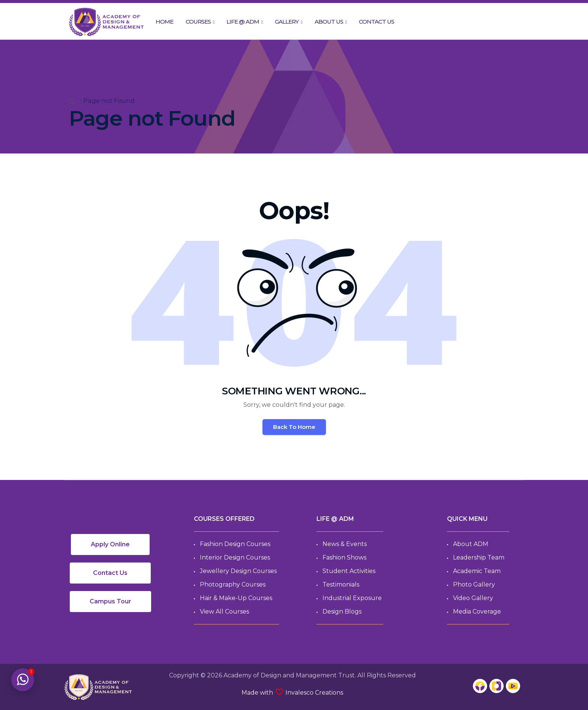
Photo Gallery (474, 584)
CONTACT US (376, 22)
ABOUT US (329, 22)
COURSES (198, 22)
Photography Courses (233, 584)
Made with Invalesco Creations (292, 693)
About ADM (471, 544)
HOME (164, 22)
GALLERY (287, 22)
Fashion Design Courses (235, 544)
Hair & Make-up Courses (236, 598)
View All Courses (224, 611)
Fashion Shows (344, 557)
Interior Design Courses (235, 557)
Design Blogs (342, 611)
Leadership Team (479, 557)
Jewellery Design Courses (238, 571)
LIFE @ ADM (243, 22)
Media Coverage (477, 611)
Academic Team (477, 571)
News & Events (345, 544)
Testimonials (341, 584)
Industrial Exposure (352, 598)
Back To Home (294, 427)
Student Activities (349, 571)
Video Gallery (473, 598)
